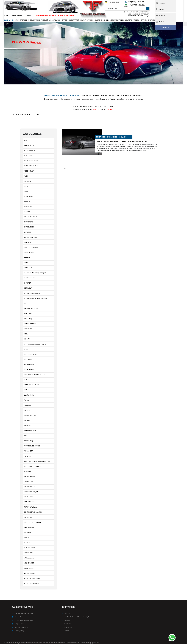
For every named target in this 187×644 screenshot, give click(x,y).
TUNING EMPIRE (30, 548)
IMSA (26, 334)
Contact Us (68, 628)
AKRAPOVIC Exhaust (31, 161)
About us (67, 614)
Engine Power (112, 20)
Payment (18, 617)
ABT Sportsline (29, 146)
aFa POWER (28, 156)
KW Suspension (29, 365)
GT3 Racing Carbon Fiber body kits (35, 299)
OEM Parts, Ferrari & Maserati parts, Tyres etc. (79, 617)
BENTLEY (27, 187)
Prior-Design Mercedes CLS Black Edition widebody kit (111, 137)
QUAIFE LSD (28, 482)
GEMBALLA (28, 288)
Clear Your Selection (26, 115)
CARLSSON (28, 232)
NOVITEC (27, 456)
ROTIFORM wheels (30, 507)
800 (25, 141)
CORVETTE (28, 243)
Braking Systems (148, 20)
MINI (26, 436)
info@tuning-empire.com (136, 2)
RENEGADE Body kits (31, 492)
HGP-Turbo (28, 314)
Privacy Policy (20, 631)
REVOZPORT (29, 497)
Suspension (100, 20)
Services (67, 621)
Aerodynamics (54, 20)
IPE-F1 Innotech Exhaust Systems (35, 344)
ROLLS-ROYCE (29, 502)
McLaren (27, 421)
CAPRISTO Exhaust (31, 217)
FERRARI (27, 258)
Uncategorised (29, 553)
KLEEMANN (28, 360)
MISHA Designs (29, 441)
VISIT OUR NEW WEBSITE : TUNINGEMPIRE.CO (55, 15)
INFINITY (27, 339)
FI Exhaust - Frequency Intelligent (35, 273)
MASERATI (28, 405)
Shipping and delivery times (24, 621)
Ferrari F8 (27, 263)
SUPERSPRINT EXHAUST (33, 523)
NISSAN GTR (29, 451)
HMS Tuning (28, 319)
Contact (29, 15)
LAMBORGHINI (29, 370)
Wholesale (68, 624)
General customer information (25, 614)
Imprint (67, 631)
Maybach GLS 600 (30, 416)
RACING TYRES (30, 487)
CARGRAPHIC (29, 227)
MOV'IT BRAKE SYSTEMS (33, 446)
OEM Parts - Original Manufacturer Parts (37, 462)
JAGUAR (27, 350)
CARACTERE (29, 222)
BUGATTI (27, 212)
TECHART (28, 533)
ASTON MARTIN (30, 171)
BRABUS (27, 202)
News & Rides (17, 15)
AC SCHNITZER (29, 151)
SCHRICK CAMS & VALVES (33, 512)
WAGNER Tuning (30, 574)
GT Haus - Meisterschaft (32, 293)
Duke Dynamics (29, 253)
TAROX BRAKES (30, 528)
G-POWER (28, 283)
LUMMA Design (29, 395)
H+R (26, 304)
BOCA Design (29, 197)
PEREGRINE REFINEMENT (33, 467)
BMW (26, 192)
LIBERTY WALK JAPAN (32, 385)
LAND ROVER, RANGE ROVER (35, 375)
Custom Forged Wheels (24, 20)
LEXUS (27, 380)
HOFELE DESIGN (30, 324)
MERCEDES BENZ (30, 431)
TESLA (26, 538)
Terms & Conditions (21, 628)
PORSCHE (28, 472)
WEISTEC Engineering (31, 584)
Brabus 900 (28, 207)
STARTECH (28, 517)
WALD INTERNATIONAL (32, 579)
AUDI (26, 176)
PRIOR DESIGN (29, 477)
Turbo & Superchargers (129, 20)
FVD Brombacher (30, 278)
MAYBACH (28, 411)
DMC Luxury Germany (31, 248)
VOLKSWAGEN (29, 563)
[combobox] (128, 9)
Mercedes (27, 426)
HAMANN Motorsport (31, 309)
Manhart (27, 400)
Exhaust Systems (86, 20)
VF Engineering (29, 558)
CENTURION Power (31, 238)
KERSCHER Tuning (31, 355)
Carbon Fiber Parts (70, 20)
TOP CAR (27, 543)
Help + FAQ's (19, 624)
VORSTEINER (29, 568)
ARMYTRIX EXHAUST (31, 166)
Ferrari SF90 (28, 268)
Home (6, 15)
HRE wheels (28, 329)
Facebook (165, 28)
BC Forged (28, 181)
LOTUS (27, 390)
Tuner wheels (41, 20)
